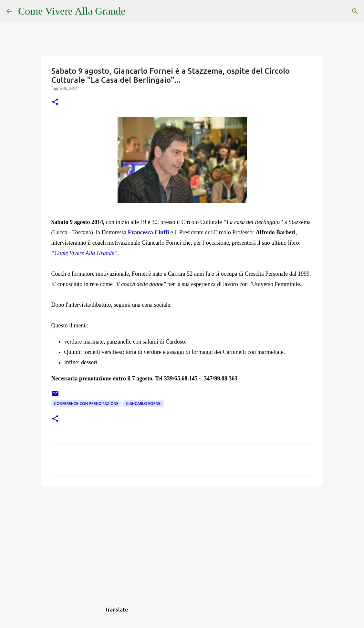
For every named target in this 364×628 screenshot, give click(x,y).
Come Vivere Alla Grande (72, 11)
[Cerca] (135, 11)
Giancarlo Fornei (144, 404)
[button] (55, 102)
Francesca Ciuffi (148, 232)
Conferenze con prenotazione (86, 404)
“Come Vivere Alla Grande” (84, 253)
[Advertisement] (182, 541)
